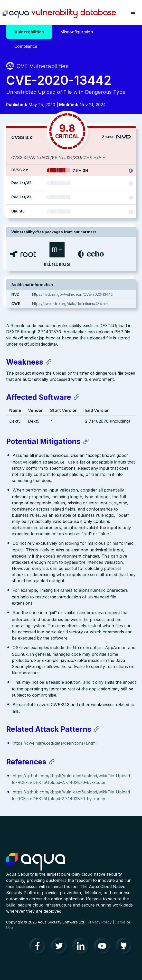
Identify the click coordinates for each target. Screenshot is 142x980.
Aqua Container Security (36, 862)
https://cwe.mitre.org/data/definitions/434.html (71, 304)
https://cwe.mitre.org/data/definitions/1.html (55, 743)
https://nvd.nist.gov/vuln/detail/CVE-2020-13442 (72, 294)
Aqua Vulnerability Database (59, 14)
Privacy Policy (100, 922)
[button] (133, 12)
